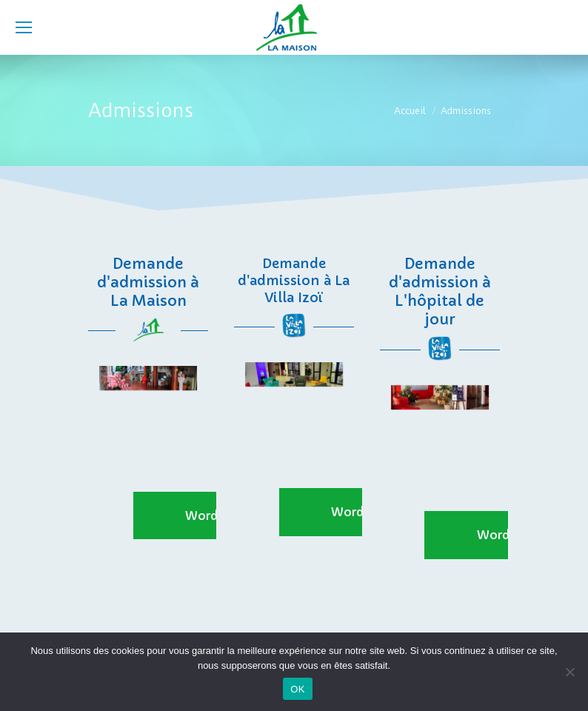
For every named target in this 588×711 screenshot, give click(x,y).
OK (297, 689)
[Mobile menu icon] (24, 27)
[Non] (569, 672)
